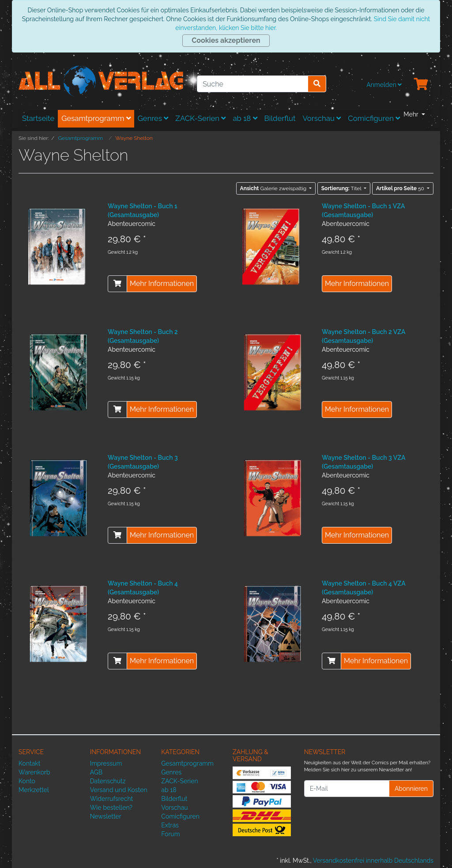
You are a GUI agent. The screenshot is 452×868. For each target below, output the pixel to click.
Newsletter (106, 816)
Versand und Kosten (119, 790)
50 (401, 188)
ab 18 (245, 118)
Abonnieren (411, 789)
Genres (153, 118)
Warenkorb (34, 772)
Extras (170, 825)
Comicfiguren (374, 118)
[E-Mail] (347, 789)
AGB (96, 772)
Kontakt (29, 763)
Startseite (38, 118)
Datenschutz (108, 781)
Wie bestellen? (111, 808)
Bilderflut (280, 118)
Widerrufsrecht (112, 799)
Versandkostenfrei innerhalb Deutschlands (373, 860)
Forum (170, 834)
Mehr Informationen (162, 284)
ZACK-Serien (200, 118)
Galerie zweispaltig (274, 188)
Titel (342, 188)
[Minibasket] (421, 85)
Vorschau (322, 118)
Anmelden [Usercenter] (384, 85)
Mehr (412, 114)
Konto (27, 781)
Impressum (106, 763)
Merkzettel (34, 790)
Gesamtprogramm (96, 118)
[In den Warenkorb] (117, 284)
